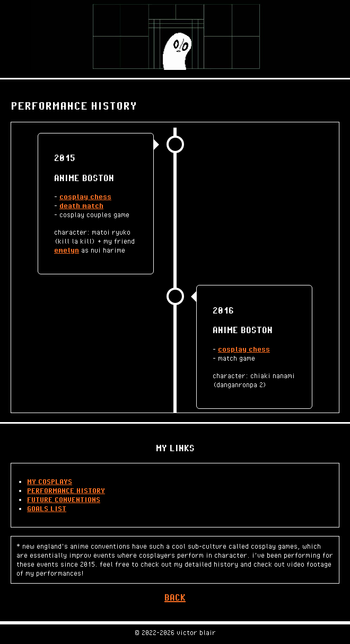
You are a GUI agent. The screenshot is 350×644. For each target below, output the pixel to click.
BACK (175, 597)
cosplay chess (85, 196)
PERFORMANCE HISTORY (66, 490)
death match (81, 205)
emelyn (67, 250)
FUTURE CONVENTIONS (64, 499)
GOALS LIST (47, 508)
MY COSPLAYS (50, 481)
